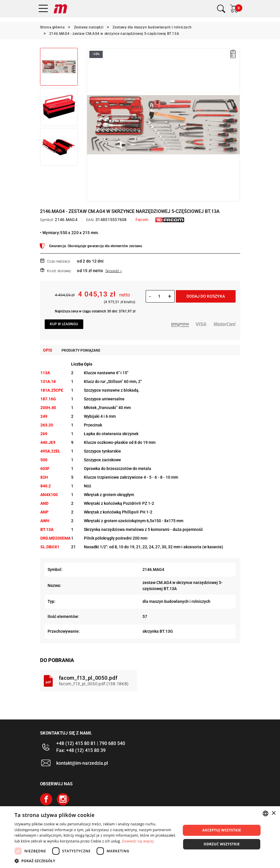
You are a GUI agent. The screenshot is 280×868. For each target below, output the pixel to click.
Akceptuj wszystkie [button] (222, 830)
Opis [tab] (48, 350)
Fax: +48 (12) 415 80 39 (81, 750)
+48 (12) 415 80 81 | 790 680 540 (91, 743)
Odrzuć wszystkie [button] (222, 844)
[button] (95, 861)
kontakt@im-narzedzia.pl (82, 763)
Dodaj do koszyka (206, 296)
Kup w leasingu (64, 324)
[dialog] (140, 837)
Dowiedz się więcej (138, 841)
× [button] (273, 813)
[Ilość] (159, 296)
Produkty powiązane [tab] (81, 350)
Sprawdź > (114, 271)
